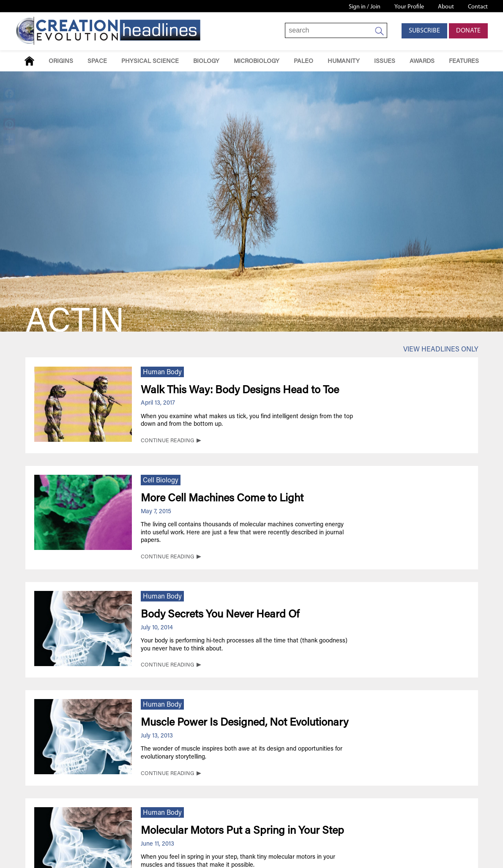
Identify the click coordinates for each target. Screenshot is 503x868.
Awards (422, 61)
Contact (478, 7)
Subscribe (424, 31)
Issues (385, 61)
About (446, 7)
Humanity (344, 61)
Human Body (162, 373)
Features (464, 61)
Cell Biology (161, 481)
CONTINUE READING (167, 441)
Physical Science (150, 61)
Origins (61, 61)
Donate (468, 31)
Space (97, 61)
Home (29, 61)
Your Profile (409, 7)
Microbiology (257, 61)
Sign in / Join (365, 7)
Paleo (303, 61)
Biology (206, 61)
